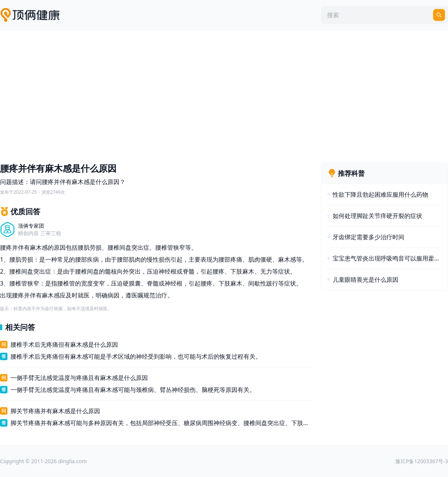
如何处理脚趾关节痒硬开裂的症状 (377, 216)
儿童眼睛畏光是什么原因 (365, 280)
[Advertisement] (224, 94)
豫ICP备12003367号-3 (422, 461)
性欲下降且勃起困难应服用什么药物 (380, 194)
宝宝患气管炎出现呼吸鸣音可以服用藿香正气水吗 (387, 258)
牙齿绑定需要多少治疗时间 (368, 237)
